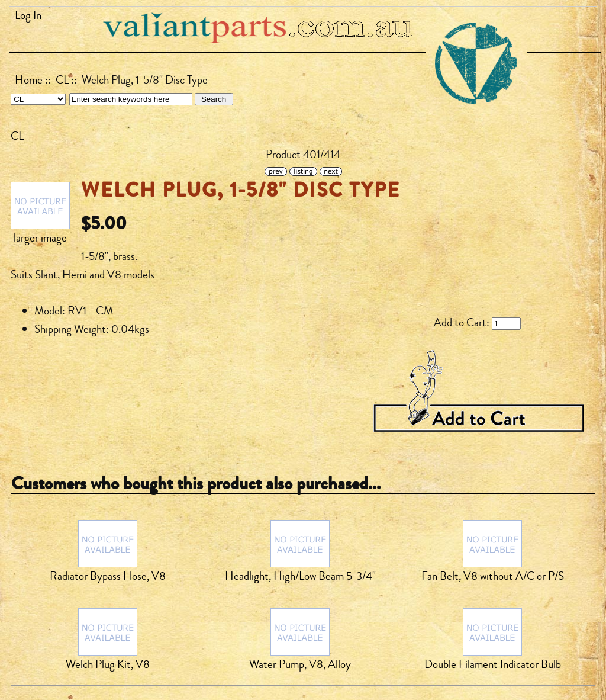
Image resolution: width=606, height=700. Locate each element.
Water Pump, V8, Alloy (300, 664)
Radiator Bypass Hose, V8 (108, 576)
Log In (28, 15)
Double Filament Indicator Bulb (493, 664)
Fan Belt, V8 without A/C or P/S (493, 576)
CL (62, 80)
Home (29, 80)
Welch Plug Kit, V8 (108, 664)
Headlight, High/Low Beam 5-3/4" (300, 576)
